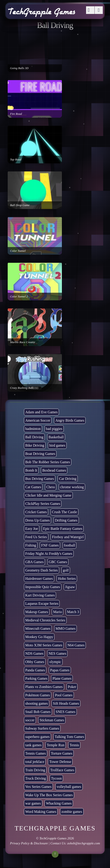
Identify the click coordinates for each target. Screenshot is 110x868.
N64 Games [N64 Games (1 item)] (76, 645)
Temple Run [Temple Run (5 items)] (56, 745)
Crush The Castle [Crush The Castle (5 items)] (64, 512)
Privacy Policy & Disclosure (29, 843)
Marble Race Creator (22, 342)
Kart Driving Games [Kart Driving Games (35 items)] (40, 595)
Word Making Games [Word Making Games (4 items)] (41, 812)
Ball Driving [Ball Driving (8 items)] (34, 437)
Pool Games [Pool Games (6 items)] (64, 695)
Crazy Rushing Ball (21, 388)
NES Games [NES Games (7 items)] (57, 653)
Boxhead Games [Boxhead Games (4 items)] (54, 470)
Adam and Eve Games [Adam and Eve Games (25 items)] (42, 412)
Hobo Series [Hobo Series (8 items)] (67, 579)
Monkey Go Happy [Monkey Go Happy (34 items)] (39, 637)
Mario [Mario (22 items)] (57, 612)
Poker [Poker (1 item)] (72, 687)
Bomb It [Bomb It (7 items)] (31, 470)
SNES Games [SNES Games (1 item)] (66, 712)
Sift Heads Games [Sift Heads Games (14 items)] (66, 703)
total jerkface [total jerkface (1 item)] (35, 762)
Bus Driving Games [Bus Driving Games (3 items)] (40, 479)
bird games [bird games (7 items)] (57, 445)
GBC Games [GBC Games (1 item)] (58, 562)
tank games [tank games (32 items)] (33, 745)
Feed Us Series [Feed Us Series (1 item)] (36, 537)
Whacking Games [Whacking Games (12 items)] (59, 803)
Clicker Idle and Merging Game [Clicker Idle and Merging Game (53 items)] (48, 495)
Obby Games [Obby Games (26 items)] (35, 662)
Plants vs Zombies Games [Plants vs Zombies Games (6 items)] (44, 687)
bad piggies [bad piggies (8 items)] (54, 429)
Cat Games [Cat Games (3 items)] (33, 487)
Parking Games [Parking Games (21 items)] (36, 678)
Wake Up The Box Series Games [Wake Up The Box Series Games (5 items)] (49, 795)
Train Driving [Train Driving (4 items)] (35, 770)
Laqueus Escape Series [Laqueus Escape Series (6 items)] (42, 604)
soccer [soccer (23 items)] (30, 720)
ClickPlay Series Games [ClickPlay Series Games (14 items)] (43, 504)
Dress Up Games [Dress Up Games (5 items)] (37, 520)
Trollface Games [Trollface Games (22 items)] (62, 770)
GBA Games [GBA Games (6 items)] (34, 562)
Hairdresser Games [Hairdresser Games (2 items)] (39, 579)
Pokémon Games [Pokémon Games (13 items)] (38, 695)
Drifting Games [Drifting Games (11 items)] (66, 520)
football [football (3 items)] (70, 545)
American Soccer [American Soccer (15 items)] (38, 420)
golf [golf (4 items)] (66, 570)
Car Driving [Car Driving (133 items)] (68, 479)
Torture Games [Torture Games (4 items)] (62, 753)
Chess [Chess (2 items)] (51, 487)
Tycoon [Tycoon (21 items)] (56, 778)
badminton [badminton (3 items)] (33, 429)
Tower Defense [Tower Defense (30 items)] (60, 762)
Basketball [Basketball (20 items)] (56, 437)
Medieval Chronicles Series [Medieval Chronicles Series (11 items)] (45, 620)
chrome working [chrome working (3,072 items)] (72, 487)
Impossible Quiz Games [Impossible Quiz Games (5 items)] (43, 587)
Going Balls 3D (19, 68)
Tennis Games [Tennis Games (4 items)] (36, 753)
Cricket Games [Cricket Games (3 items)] (36, 512)
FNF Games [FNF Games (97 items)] (50, 545)
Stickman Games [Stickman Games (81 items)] (52, 720)
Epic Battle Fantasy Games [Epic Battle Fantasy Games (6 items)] (63, 529)
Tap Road (16, 159)
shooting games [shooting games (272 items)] (37, 703)
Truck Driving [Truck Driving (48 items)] (36, 778)
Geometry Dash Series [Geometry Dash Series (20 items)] (42, 570)
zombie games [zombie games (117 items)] (72, 812)
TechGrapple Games (53, 838)
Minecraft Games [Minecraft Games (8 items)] (38, 629)
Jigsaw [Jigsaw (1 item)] (70, 587)
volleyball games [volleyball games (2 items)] (69, 787)
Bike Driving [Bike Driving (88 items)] (35, 445)
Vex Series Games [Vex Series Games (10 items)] (38, 787)
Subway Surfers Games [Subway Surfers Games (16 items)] (42, 728)
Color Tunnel (18, 251)
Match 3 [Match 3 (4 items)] (73, 612)
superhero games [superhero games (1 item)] (37, 737)
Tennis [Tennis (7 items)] (74, 745)
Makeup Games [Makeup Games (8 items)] (37, 612)
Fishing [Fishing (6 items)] (31, 545)
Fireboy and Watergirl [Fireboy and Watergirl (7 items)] (68, 537)
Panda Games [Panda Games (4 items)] (35, 670)
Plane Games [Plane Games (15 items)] (62, 678)
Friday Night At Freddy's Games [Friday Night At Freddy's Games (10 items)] (49, 554)
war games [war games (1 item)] (33, 803)
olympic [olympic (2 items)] (55, 662)
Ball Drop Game (20, 205)
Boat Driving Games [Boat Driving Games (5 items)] (40, 454)
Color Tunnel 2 (19, 296)
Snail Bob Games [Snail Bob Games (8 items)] (38, 712)
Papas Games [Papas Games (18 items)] (60, 670)
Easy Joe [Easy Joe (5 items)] (32, 529)
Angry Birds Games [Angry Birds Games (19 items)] (70, 420)
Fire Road (16, 114)
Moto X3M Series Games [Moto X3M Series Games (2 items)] (44, 645)
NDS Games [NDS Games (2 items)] (34, 653)
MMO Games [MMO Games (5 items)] (66, 629)
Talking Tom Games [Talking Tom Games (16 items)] (69, 737)
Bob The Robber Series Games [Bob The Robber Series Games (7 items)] (48, 462)
